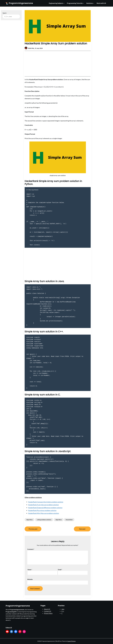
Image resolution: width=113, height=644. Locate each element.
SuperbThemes (72, 641)
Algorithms (29, 520)
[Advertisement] (58, 64)
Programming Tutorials (75, 3)
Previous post (33, 529)
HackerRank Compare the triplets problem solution (46, 502)
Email (60, 570)
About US (47, 609)
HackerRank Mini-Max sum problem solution (44, 513)
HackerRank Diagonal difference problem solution (45, 508)
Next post (82, 529)
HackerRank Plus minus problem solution (42, 510)
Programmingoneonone (21, 3)
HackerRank (69, 520)
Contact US (48, 611)
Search (5, 13)
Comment (31, 549)
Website (30, 579)
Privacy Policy (48, 613)
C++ (63, 611)
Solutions (90, 3)
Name (30, 570)
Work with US (101, 3)
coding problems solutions (44, 520)
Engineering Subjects (56, 3)
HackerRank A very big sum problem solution (43, 505)
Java (63, 609)
